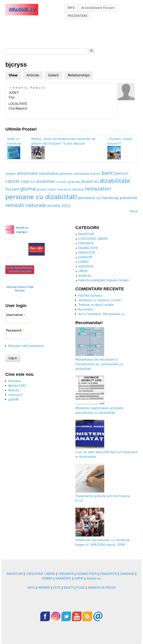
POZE (81, 588)
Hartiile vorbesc (90, 296)
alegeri (11, 174)
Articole (33, 75)
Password (15, 330)
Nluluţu (14, 390)
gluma (28, 189)
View (15, 74)
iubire (52, 189)
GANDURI (85, 257)
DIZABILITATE (88, 248)
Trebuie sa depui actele (96, 305)
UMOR (83, 271)
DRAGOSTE (87, 253)
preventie (129, 198)
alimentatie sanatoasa (37, 173)
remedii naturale (26, 205)
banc (107, 173)
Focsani (12, 189)
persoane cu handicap (98, 198)
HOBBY (84, 262)
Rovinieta (86, 309)
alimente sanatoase (74, 174)
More (134, 211)
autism (95, 174)
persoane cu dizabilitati (41, 197)
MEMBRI (44, 588)
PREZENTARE (78, 16)
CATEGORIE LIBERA (93, 239)
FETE (57, 588)
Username (16, 315)
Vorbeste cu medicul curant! (100, 300)
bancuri (122, 173)
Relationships (79, 75)
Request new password (26, 346)
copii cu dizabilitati (38, 182)
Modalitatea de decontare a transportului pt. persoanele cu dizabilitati (99, 364)
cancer (13, 181)
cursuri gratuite (68, 182)
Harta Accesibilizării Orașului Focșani (104, 280)
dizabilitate (115, 181)
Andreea (15, 381)
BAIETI (69, 588)
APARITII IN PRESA (102, 588)
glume (41, 189)
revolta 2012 (59, 206)
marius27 (15, 395)
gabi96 (14, 399)
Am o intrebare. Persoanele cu (101, 314)
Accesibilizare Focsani (98, 8)
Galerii (53, 75)
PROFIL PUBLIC (29, 88)
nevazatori (98, 189)
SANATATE (86, 266)
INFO (71, 8)
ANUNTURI (86, 234)
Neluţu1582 (17, 386)
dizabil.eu (90, 182)
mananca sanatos (70, 189)
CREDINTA (86, 243)
